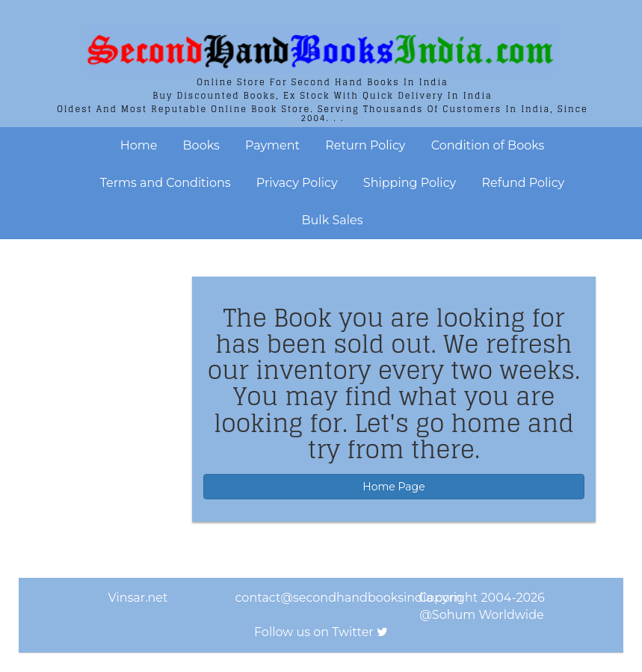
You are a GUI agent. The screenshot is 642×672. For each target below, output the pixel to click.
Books (201, 145)
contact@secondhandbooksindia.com (349, 598)
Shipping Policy (410, 183)
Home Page (393, 487)
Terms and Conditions (166, 183)
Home (139, 145)
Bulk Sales (333, 220)
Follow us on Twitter (314, 632)
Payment (272, 145)
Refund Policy (523, 183)
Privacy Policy (297, 183)
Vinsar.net (138, 598)
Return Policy (365, 145)
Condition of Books (488, 145)
